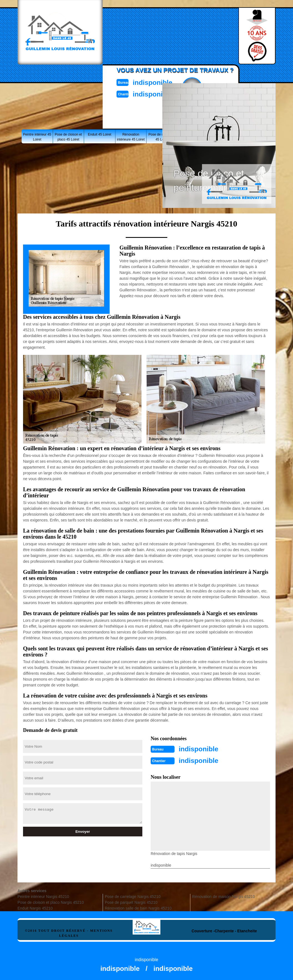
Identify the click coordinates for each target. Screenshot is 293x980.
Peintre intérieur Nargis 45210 (43, 895)
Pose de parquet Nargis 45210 (131, 901)
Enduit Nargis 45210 (35, 907)
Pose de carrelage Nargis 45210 (133, 895)
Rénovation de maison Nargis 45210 (223, 895)
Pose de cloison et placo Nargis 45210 (51, 901)
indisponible (159, 82)
